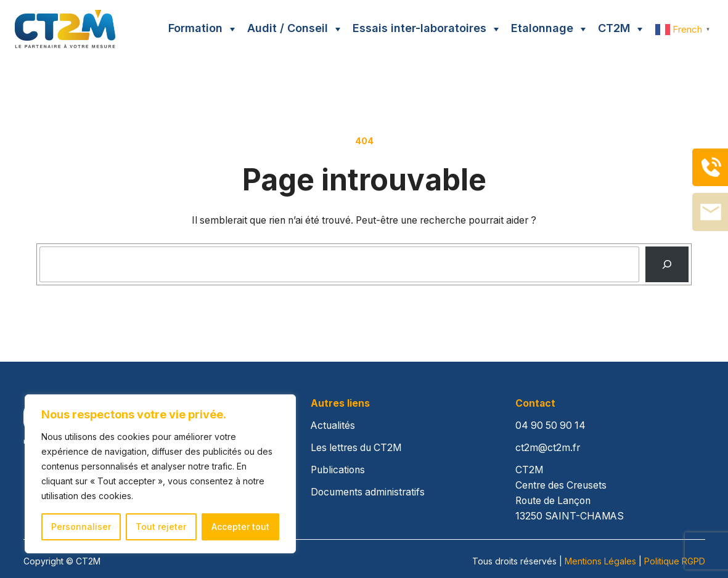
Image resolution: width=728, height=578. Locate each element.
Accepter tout (240, 527)
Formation (195, 28)
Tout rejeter (161, 527)
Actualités (333, 425)
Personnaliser (81, 527)
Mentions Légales (600, 561)
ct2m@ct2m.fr (548, 448)
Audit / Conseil (288, 28)
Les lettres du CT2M (356, 448)
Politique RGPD (675, 561)
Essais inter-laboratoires (419, 28)
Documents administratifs (368, 492)
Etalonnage (542, 28)
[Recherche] (667, 265)
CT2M (614, 28)
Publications (338, 470)
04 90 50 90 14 (550, 425)
